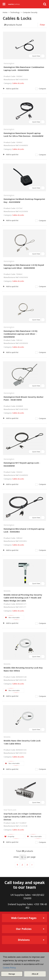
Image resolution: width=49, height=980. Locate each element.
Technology (15, 12)
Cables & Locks (18, 83)
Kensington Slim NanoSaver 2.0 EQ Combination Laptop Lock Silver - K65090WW (21, 334)
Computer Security (30, 12)
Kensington (9, 63)
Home (5, 12)
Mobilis (7, 591)
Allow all (35, 974)
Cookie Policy (9, 968)
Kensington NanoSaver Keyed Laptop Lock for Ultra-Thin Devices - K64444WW (24, 135)
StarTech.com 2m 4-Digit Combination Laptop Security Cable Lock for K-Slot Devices (22, 817)
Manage (12, 974)
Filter (42, 25)
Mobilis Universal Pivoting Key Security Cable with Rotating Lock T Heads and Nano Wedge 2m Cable (23, 598)
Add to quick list (11, 89)
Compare (41, 89)
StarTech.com (10, 810)
